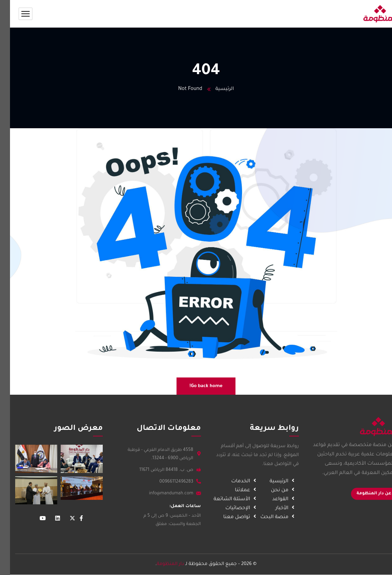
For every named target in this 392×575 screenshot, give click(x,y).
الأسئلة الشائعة (225, 500)
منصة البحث (268, 517)
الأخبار (276, 508)
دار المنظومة (160, 564)
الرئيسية (214, 89)
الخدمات (234, 482)
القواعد (274, 500)
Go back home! (196, 386)
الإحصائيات (231, 508)
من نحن (274, 491)
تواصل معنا (230, 517)
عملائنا (236, 491)
